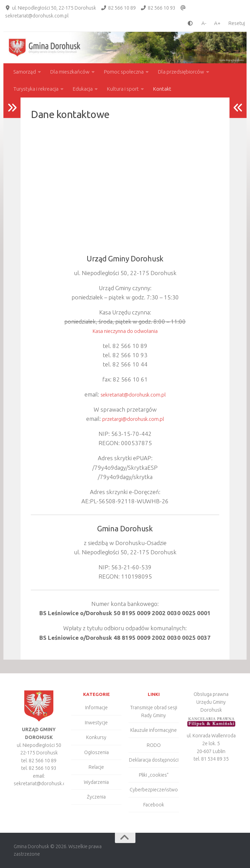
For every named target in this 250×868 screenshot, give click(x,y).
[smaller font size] (202, 23)
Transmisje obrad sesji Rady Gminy (154, 711)
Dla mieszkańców (70, 72)
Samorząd (25, 72)
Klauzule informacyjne (154, 730)
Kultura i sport (123, 89)
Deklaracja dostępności (154, 760)
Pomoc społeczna (124, 72)
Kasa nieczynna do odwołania (125, 331)
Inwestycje (96, 723)
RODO (154, 745)
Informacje (96, 708)
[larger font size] (219, 23)
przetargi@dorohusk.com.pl (133, 419)
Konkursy (96, 737)
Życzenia (96, 797)
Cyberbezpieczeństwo (154, 790)
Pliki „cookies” (154, 775)
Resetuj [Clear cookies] (237, 23)
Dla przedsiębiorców (181, 72)
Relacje (96, 767)
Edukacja (83, 89)
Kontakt (162, 89)
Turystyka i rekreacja (36, 89)
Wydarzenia (96, 782)
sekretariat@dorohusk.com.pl (37, 16)
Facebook (154, 805)
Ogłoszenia (96, 752)
